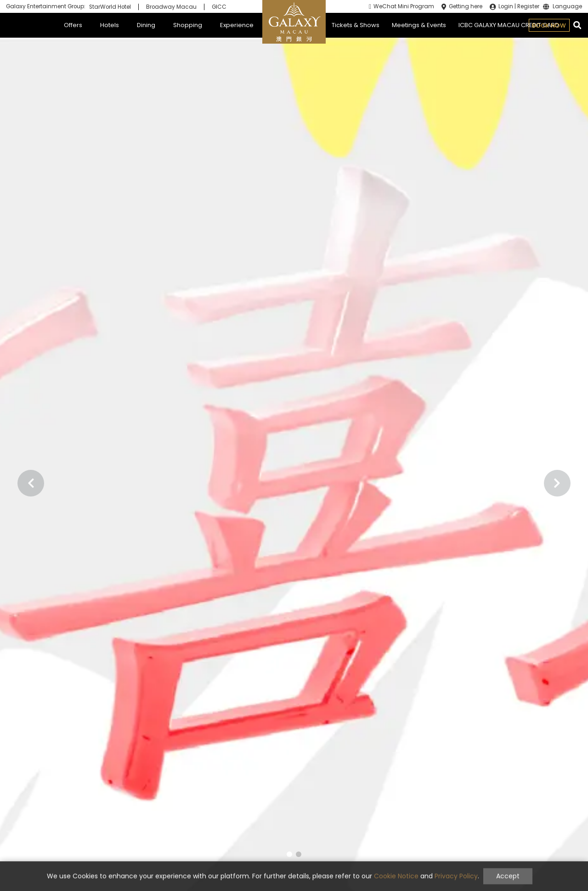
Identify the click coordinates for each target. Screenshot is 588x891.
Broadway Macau (171, 7)
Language (567, 7)
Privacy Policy (456, 884)
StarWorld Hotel (110, 7)
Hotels (110, 25)
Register (528, 6)
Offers (73, 25)
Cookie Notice (396, 884)
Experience (237, 25)
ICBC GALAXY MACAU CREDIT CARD (509, 25)
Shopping (188, 25)
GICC (219, 7)
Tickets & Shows (356, 25)
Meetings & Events (419, 25)
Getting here (466, 6)
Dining (146, 25)
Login (506, 6)
